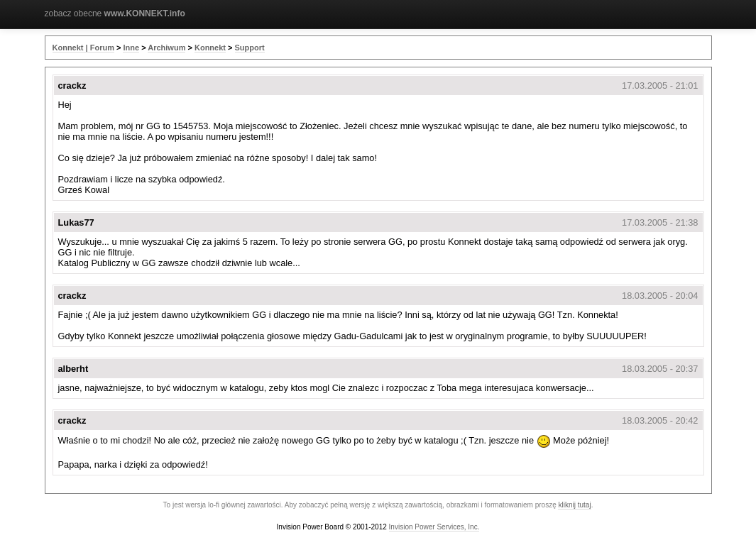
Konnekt (210, 48)
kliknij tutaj (574, 505)
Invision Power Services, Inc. (434, 527)
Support (250, 48)
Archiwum (166, 48)
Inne (131, 48)
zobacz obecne (115, 13)
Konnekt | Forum (83, 48)
